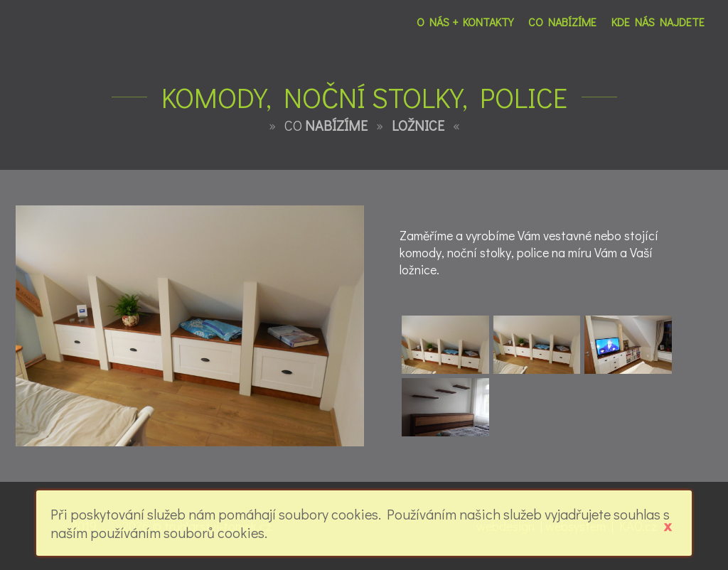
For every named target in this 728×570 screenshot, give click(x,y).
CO (326, 125)
